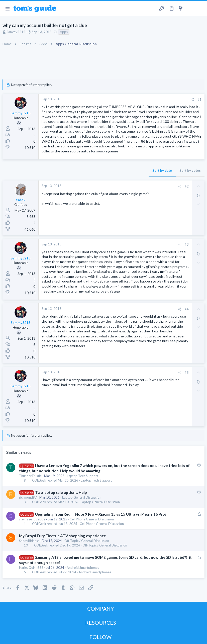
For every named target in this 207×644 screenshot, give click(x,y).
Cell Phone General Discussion (92, 519)
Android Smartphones (83, 568)
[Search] (200, 9)
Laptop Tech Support (82, 476)
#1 (199, 100)
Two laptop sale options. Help (61, 492)
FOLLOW (100, 637)
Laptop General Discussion (82, 497)
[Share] (192, 100)
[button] (7, 9)
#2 (187, 186)
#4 (187, 309)
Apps (64, 32)
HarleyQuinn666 (31, 568)
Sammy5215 (16, 32)
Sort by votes (190, 170)
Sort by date (162, 170)
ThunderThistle (30, 476)
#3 (187, 244)
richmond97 (28, 497)
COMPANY (101, 609)
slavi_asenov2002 (32, 519)
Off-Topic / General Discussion (87, 541)
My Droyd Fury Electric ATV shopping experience (63, 536)
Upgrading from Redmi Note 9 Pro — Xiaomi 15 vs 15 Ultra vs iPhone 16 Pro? (101, 514)
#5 (187, 373)
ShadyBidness (29, 541)
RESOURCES (101, 623)
